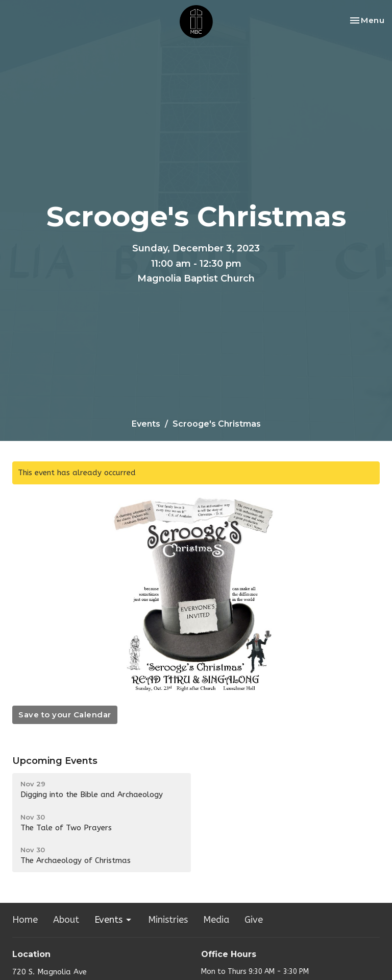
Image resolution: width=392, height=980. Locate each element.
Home (25, 920)
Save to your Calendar (65, 715)
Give (254, 920)
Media (216, 920)
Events (146, 424)
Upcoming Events (55, 761)
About (66, 920)
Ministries (168, 920)
